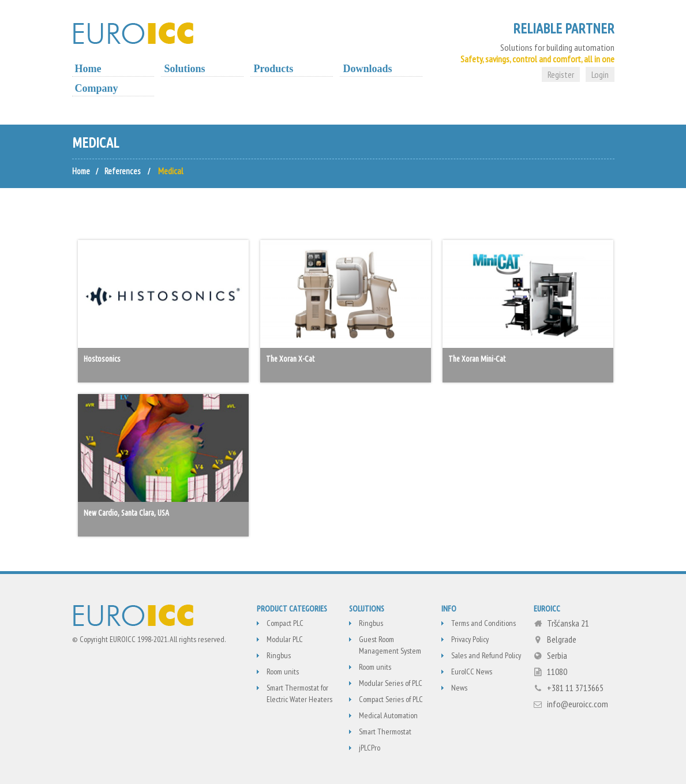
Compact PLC (285, 623)
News (459, 688)
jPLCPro (370, 748)
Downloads (367, 69)
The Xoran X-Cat (290, 359)
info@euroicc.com (578, 704)
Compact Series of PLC (391, 699)
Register (561, 74)
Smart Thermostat (385, 732)
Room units (283, 672)
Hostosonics (102, 359)
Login (600, 74)
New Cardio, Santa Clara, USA (126, 513)
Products (273, 69)
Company (97, 88)
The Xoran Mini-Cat (477, 359)
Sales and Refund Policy (486, 655)
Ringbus (279, 655)
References (124, 171)
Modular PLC (285, 639)
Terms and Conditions (483, 623)
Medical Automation (388, 715)
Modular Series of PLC (391, 683)
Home (88, 69)
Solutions (184, 69)
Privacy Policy (470, 639)
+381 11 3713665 (575, 688)
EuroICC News (472, 672)
